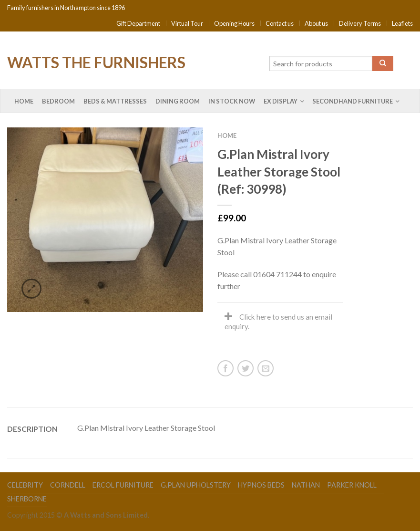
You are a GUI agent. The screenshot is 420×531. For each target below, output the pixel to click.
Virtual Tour (187, 23)
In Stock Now (232, 101)
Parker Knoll (352, 485)
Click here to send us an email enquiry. (278, 322)
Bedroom (58, 101)
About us (316, 23)
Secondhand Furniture (353, 101)
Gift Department (138, 23)
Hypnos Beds (261, 485)
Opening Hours (234, 23)
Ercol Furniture (123, 485)
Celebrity (25, 485)
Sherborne (27, 499)
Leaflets (402, 23)
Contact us (280, 23)
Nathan (306, 485)
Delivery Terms (360, 23)
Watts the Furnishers (96, 62)
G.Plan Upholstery (196, 485)
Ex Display (281, 101)
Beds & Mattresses (115, 101)
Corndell (68, 485)
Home (24, 101)
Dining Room (178, 101)
